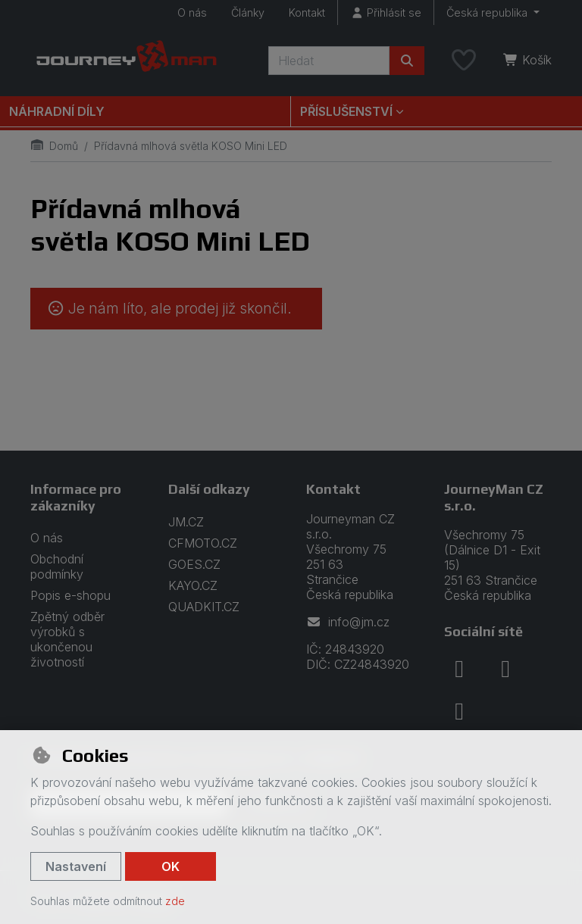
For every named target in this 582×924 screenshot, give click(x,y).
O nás (192, 12)
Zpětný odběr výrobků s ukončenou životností (67, 639)
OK (171, 866)
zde (175, 901)
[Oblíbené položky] (464, 61)
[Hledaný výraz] (329, 61)
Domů (54, 146)
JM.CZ (186, 522)
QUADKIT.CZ (204, 607)
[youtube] (459, 711)
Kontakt (307, 12)
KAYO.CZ (193, 585)
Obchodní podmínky (57, 567)
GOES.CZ (194, 564)
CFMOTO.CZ (203, 543)
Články (248, 12)
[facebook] (459, 669)
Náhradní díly (57, 111)
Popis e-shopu (70, 595)
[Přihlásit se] (386, 12)
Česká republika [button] (488, 12)
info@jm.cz (348, 622)
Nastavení (76, 866)
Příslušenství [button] (346, 111)
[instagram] (505, 669)
